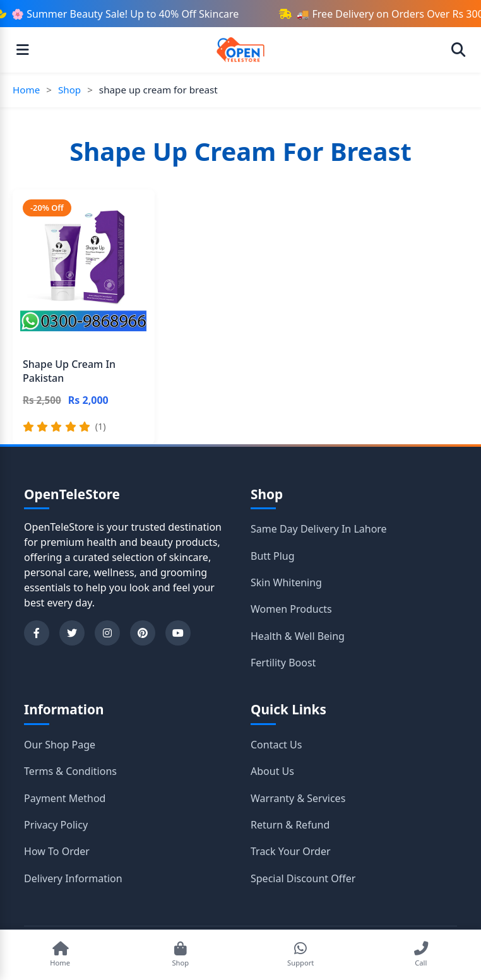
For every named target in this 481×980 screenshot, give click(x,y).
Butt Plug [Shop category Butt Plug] (273, 556)
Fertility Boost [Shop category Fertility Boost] (283, 663)
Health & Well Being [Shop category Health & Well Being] (298, 636)
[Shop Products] (181, 955)
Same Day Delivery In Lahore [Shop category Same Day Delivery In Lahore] (319, 529)
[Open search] (458, 50)
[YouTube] (178, 633)
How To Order (57, 851)
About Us (272, 771)
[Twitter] (72, 633)
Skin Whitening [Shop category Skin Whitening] (286, 582)
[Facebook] (37, 633)
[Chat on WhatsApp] (300, 955)
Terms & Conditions (70, 771)
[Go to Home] (60, 955)
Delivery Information (73, 878)
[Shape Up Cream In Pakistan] (84, 317)
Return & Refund (290, 825)
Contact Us (276, 745)
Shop (69, 90)
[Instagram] (107, 633)
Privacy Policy (56, 825)
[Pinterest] (143, 633)
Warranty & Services (298, 798)
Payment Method (65, 798)
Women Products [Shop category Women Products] (291, 609)
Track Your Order (291, 851)
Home (26, 90)
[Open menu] (23, 50)
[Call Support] (421, 955)
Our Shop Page (60, 745)
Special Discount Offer (303, 878)
